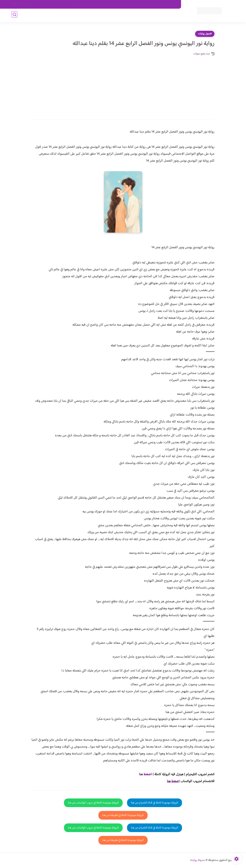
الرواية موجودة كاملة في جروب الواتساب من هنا (93, 803)
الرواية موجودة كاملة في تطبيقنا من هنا (123, 815)
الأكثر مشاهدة (130, 16)
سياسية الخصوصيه (100, 4)
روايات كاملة (149, 16)
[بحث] (14, 16)
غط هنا (143, 774)
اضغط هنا (173, 781)
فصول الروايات (168, 16)
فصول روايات (205, 34)
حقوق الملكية (156, 4)
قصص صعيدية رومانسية (71, 16)
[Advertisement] (123, 85)
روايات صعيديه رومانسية (104, 16)
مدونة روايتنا (198, 860)
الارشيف (81, 4)
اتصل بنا (172, 4)
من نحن (140, 4)
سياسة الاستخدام (123, 4)
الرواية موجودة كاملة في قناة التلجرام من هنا (155, 803)
